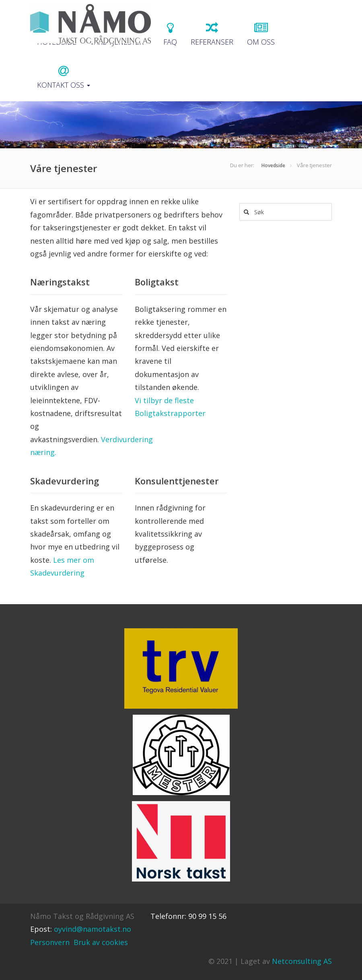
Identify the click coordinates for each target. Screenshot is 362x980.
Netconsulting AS (302, 961)
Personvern (50, 942)
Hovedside (273, 165)
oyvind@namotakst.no (93, 929)
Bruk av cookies (101, 942)
